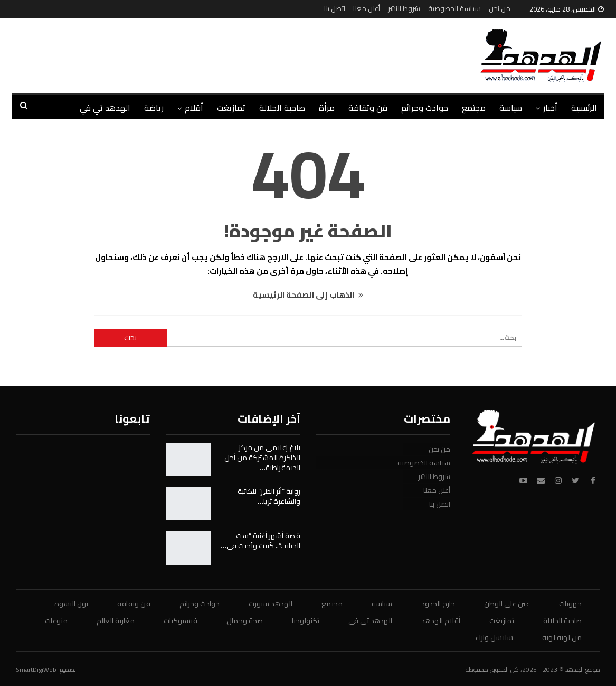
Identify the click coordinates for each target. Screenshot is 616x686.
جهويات (570, 604)
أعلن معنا (367, 8)
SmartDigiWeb (36, 669)
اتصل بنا (335, 8)
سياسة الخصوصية (454, 8)
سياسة (511, 108)
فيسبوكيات (181, 621)
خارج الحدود (438, 604)
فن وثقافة (368, 108)
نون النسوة (71, 604)
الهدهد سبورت (271, 604)
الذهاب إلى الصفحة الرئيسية (308, 295)
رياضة (154, 108)
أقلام (194, 108)
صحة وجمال (245, 621)
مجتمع (474, 108)
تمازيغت (231, 108)
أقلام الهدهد (441, 621)
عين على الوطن (507, 604)
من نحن (500, 8)
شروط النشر (404, 8)
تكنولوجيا (306, 621)
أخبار (550, 108)
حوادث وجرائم (425, 108)
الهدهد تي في (105, 108)
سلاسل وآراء (494, 637)
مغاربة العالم (116, 621)
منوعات (56, 621)
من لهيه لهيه (562, 637)
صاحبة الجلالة (282, 108)
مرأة (327, 108)
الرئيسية (584, 108)
